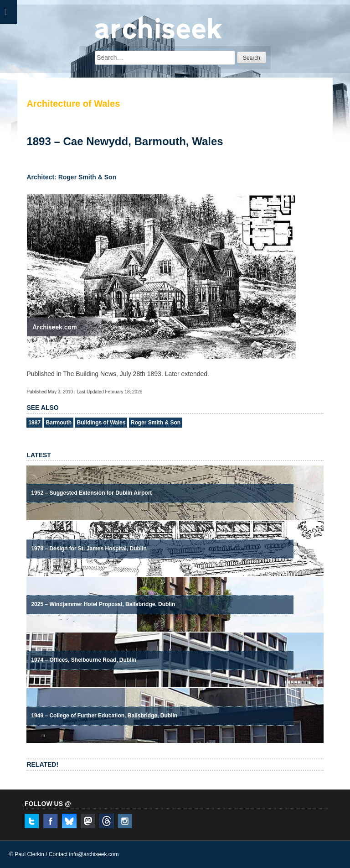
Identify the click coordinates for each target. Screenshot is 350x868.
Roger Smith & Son (156, 423)
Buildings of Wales (101, 423)
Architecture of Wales (73, 104)
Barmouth (59, 423)
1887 (34, 423)
